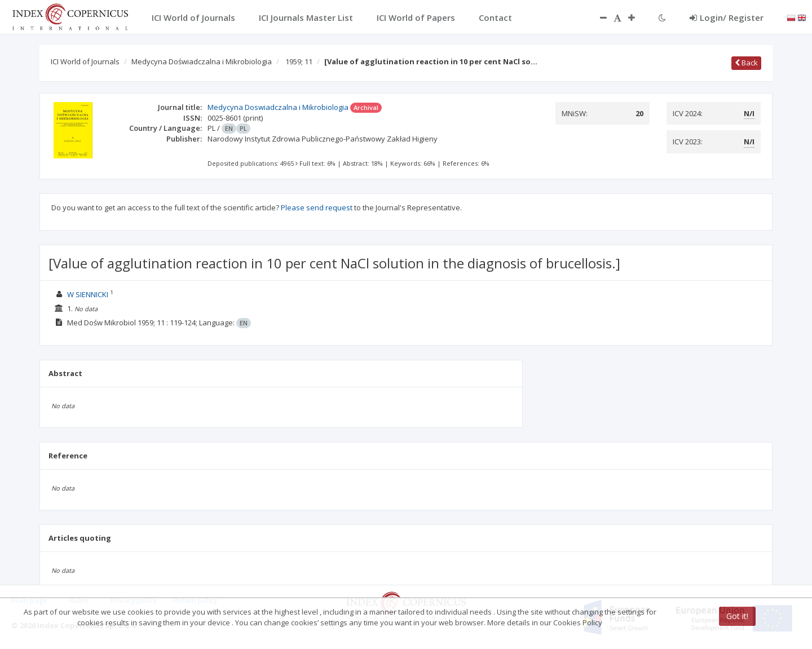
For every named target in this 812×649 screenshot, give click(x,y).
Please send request (317, 207)
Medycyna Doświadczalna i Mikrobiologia (202, 61)
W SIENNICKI (88, 294)
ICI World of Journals (85, 61)
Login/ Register (727, 17)
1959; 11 (299, 61)
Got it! (737, 616)
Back (746, 63)
